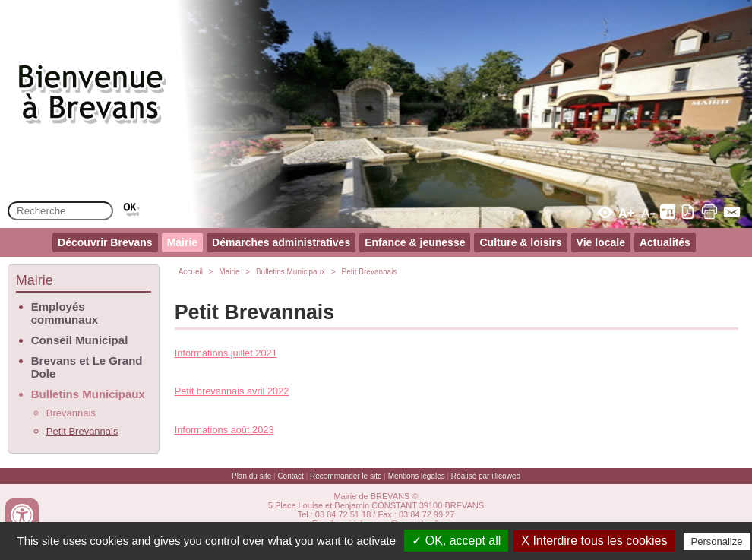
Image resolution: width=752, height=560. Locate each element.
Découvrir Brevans (105, 242)
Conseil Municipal (80, 340)
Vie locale (601, 242)
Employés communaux (65, 313)
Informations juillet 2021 (226, 353)
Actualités (665, 242)
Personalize (717, 541)
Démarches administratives (281, 242)
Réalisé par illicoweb (486, 476)
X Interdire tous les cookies (594, 541)
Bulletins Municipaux (88, 394)
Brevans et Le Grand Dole (87, 367)
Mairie (182, 242)
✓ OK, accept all (456, 541)
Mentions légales (417, 476)
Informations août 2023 (224, 430)
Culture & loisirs (520, 242)
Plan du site (251, 476)
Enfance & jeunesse (415, 242)
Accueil (191, 272)
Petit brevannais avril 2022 (232, 391)
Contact (290, 476)
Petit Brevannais (82, 431)
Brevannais (71, 413)
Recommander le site (346, 476)
